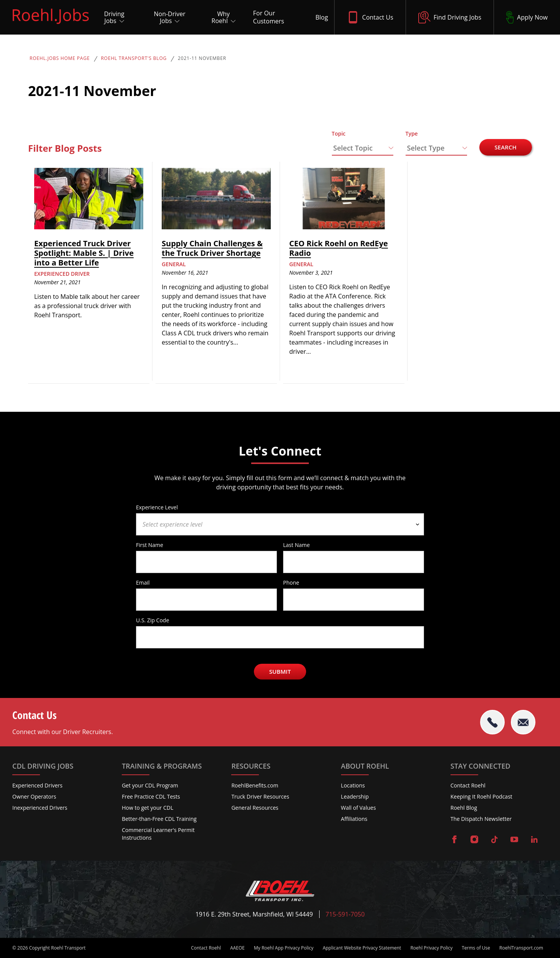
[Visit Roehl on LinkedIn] (534, 840)
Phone (291, 582)
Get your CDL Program (150, 785)
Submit (280, 671)
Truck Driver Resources (260, 796)
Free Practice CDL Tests (151, 796)
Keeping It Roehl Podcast (481, 796)
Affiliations (354, 819)
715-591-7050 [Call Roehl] (345, 914)
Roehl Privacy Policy (431, 948)
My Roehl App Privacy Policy (284, 948)
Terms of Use (476, 948)
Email (143, 582)
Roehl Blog (464, 808)
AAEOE (237, 948)
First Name (150, 545)
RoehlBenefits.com (255, 785)
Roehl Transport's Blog (134, 58)
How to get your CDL (147, 808)
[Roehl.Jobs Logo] (51, 26)
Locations (353, 785)
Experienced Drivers (37, 785)
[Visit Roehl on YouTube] (514, 840)
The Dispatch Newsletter (481, 819)
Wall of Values (359, 808)
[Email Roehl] (523, 722)
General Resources (255, 808)
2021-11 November (202, 58)
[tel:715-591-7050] (492, 722)
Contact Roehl (468, 785)
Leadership (355, 796)
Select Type (426, 148)
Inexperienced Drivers (40, 808)
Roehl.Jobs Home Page (60, 58)
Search (506, 147)
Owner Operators (34, 796)
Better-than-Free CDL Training (159, 819)
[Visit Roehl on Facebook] (454, 840)
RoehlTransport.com (521, 948)
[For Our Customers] (278, 17)
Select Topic (353, 148)
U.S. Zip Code (152, 620)
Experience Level (157, 507)
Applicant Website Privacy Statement (362, 948)
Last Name (297, 545)
